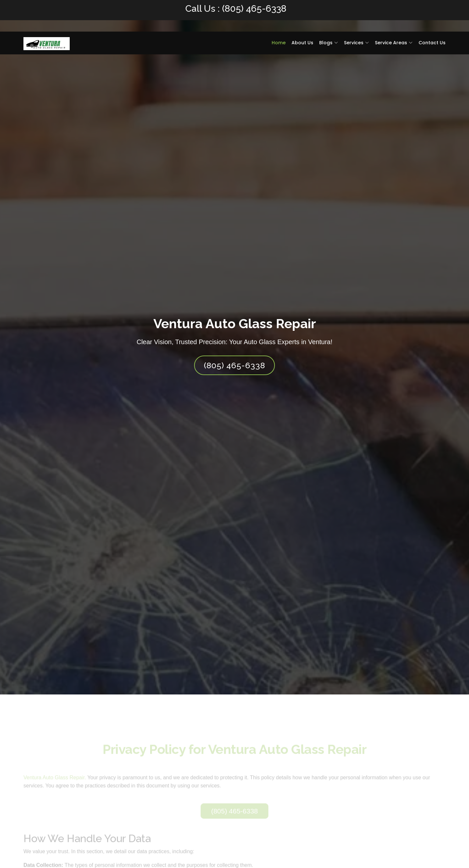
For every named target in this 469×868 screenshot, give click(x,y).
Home (279, 43)
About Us (302, 43)
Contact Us (432, 43)
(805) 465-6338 (254, 9)
